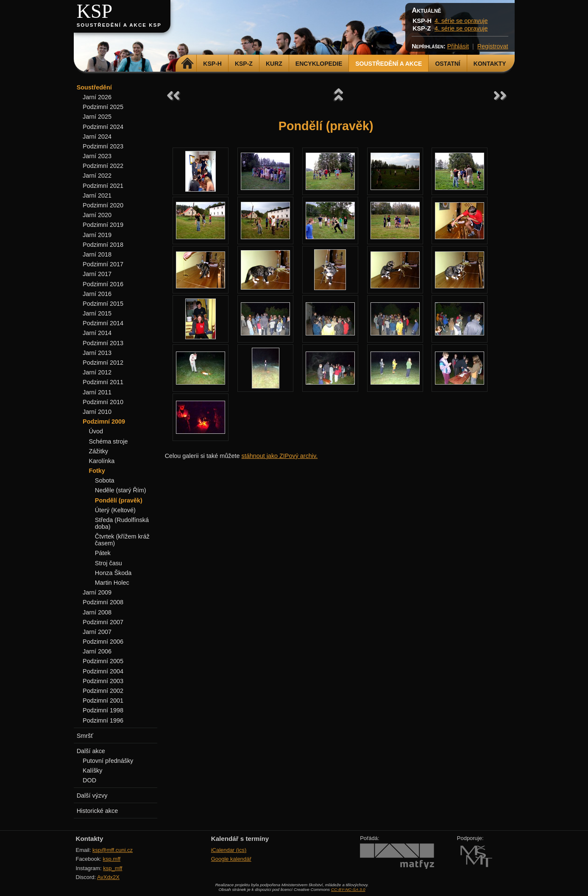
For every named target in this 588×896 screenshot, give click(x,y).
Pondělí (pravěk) (119, 500)
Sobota (105, 480)
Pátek (103, 553)
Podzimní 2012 (103, 363)
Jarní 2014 (97, 333)
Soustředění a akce (389, 64)
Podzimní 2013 (103, 343)
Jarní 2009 (97, 592)
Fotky (97, 471)
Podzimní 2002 (103, 691)
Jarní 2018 (97, 254)
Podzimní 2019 (103, 225)
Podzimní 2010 (103, 402)
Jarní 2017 (97, 274)
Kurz (274, 64)
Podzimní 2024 (103, 127)
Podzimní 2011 (103, 382)
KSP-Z (244, 64)
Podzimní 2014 (103, 323)
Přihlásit (458, 46)
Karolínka (102, 461)
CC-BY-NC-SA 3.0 (348, 889)
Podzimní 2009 (104, 421)
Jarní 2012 (97, 372)
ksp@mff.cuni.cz (113, 850)
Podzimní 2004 (103, 671)
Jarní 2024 (97, 137)
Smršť (85, 736)
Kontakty (490, 64)
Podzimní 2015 (103, 304)
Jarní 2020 (97, 215)
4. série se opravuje (461, 21)
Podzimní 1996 (103, 720)
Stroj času (109, 563)
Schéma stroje (108, 441)
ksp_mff (113, 868)
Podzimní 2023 (103, 146)
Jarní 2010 (97, 412)
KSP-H (212, 64)
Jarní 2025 (97, 117)
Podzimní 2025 (103, 107)
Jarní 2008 (97, 612)
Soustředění (94, 87)
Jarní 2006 (97, 651)
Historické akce (98, 811)
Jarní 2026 (97, 97)
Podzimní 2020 (103, 205)
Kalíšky (92, 770)
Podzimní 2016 (103, 284)
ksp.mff (112, 859)
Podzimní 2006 (103, 642)
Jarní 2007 (97, 632)
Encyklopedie (319, 64)
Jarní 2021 (97, 195)
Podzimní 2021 (103, 186)
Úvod (96, 431)
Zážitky (98, 451)
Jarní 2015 (97, 313)
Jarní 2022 (97, 176)
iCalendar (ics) (229, 850)
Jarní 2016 (97, 294)
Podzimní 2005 (103, 661)
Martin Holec (112, 583)
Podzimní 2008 (103, 602)
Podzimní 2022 (103, 166)
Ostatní (447, 64)
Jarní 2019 (97, 235)
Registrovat (493, 46)
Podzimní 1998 (103, 710)
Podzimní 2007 (103, 622)
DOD (89, 780)
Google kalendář (231, 859)
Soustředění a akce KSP (119, 25)
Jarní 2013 (97, 353)
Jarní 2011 (97, 392)
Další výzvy (92, 796)
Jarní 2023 (97, 156)
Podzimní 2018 (103, 245)
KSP (95, 11)
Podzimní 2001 (103, 701)
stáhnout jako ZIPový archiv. (279, 456)
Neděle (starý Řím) (121, 490)
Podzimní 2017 (103, 264)
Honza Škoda (113, 573)
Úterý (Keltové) (115, 510)
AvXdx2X (108, 877)
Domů (187, 64)
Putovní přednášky (108, 761)
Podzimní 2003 (103, 681)
